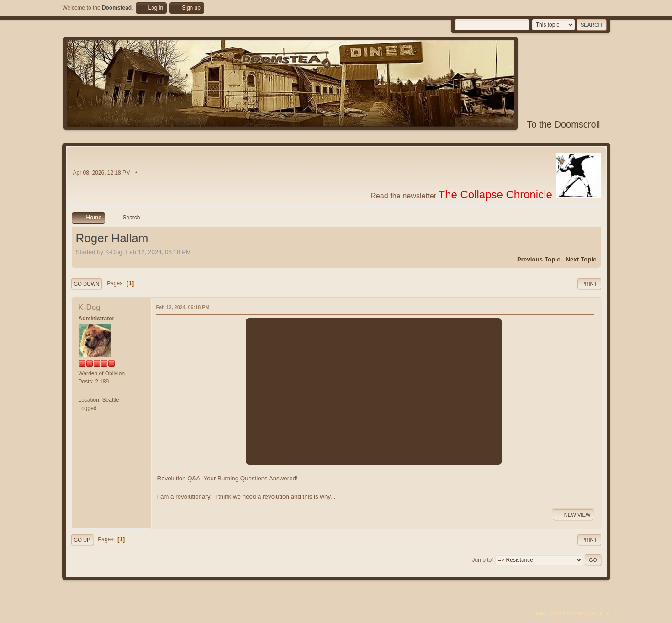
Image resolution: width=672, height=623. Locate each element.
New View (573, 515)
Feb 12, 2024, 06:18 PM (183, 307)
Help (539, 613)
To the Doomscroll (563, 124)
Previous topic (539, 259)
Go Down (87, 284)
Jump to (482, 559)
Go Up (82, 540)
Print (589, 284)
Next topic (581, 259)
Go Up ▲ (600, 613)
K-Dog (90, 307)
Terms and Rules (567, 613)
